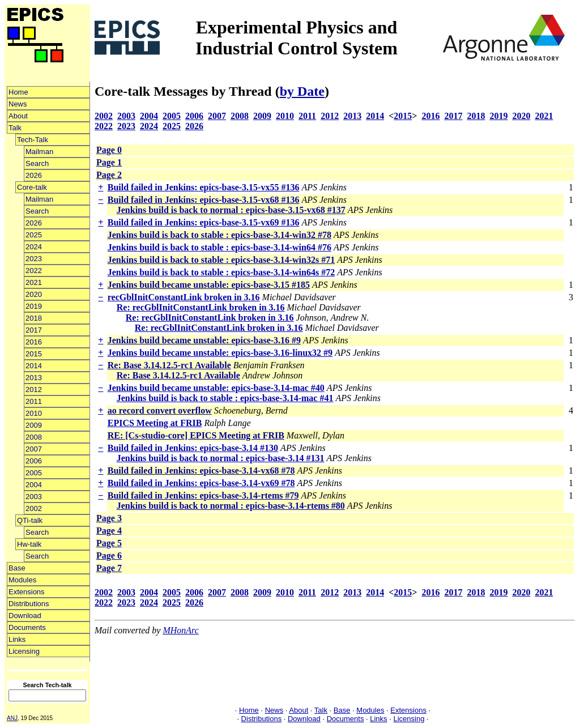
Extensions (27, 592)
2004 (34, 485)
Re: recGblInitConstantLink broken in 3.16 (201, 307)
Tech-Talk (33, 140)
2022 (34, 271)
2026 (34, 175)
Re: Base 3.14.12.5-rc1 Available (169, 365)
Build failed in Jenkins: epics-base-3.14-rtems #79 (203, 495)
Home (18, 92)
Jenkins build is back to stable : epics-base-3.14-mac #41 (225, 398)
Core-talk (32, 187)
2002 (34, 508)
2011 (34, 401)
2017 (34, 330)
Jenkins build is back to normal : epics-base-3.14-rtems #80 (231, 506)
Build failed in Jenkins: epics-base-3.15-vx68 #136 (204, 200)
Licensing (24, 651)
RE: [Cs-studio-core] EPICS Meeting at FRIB (196, 435)
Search (37, 163)
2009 (34, 425)
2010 (34, 413)
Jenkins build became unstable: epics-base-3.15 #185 (209, 285)
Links (17, 639)
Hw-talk (29, 544)
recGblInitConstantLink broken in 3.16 (184, 297)
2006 (34, 461)
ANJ (12, 718)
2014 (34, 366)
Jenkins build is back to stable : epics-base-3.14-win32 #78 (219, 235)
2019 (34, 306)
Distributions (29, 604)
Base (17, 568)
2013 (34, 378)
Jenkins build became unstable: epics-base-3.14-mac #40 (216, 388)
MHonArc (180, 630)
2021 (34, 282)
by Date (302, 91)
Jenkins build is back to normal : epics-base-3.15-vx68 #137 (231, 210)
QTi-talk (30, 520)
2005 (34, 473)
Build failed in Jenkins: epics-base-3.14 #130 (193, 448)
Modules (22, 580)
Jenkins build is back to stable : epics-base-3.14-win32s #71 (221, 260)
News (18, 104)
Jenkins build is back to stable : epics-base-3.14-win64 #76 (219, 247)
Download (25, 616)
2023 (34, 259)
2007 (34, 449)
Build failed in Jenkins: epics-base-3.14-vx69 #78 (201, 483)
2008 (34, 437)
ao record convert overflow (160, 410)
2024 (34, 247)
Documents (27, 627)
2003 (34, 497)
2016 (34, 342)
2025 (34, 235)
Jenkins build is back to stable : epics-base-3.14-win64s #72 (221, 272)
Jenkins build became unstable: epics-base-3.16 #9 (204, 340)
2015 (34, 354)
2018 (34, 318)
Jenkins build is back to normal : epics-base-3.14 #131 (221, 458)
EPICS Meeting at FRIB (155, 423)
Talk (15, 128)
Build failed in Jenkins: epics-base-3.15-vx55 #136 (204, 187)
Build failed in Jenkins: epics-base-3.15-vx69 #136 (204, 222)
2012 (34, 389)
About (18, 116)
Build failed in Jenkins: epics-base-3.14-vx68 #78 (201, 471)
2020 (34, 294)
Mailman (39, 152)
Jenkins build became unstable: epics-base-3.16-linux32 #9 (220, 353)
